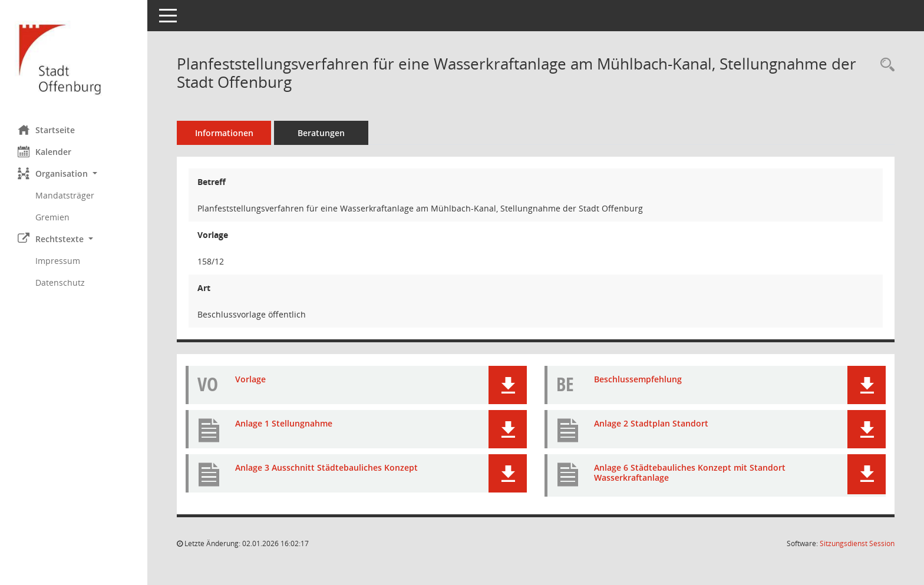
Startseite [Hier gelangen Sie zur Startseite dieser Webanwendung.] (46, 130)
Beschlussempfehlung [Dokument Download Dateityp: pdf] (638, 379)
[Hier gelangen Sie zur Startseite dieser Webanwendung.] (74, 58)
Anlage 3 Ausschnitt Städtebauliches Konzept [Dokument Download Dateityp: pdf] (326, 467)
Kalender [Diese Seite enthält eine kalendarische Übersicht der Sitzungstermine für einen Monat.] (44, 151)
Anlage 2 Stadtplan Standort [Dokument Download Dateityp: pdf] (651, 423)
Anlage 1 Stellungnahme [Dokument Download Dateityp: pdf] (284, 423)
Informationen (224, 133)
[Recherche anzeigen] (885, 65)
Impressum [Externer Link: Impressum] (58, 261)
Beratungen (321, 133)
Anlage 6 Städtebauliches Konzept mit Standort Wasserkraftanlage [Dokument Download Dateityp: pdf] (690, 472)
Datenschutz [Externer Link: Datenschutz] (60, 282)
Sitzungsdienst (857, 543)
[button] (74, 173)
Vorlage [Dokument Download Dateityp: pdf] (250, 379)
